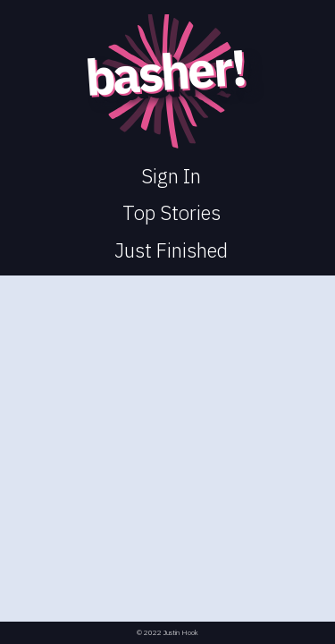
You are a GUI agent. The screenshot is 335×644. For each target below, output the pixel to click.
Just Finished (171, 250)
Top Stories (172, 212)
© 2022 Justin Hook (167, 633)
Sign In (171, 176)
